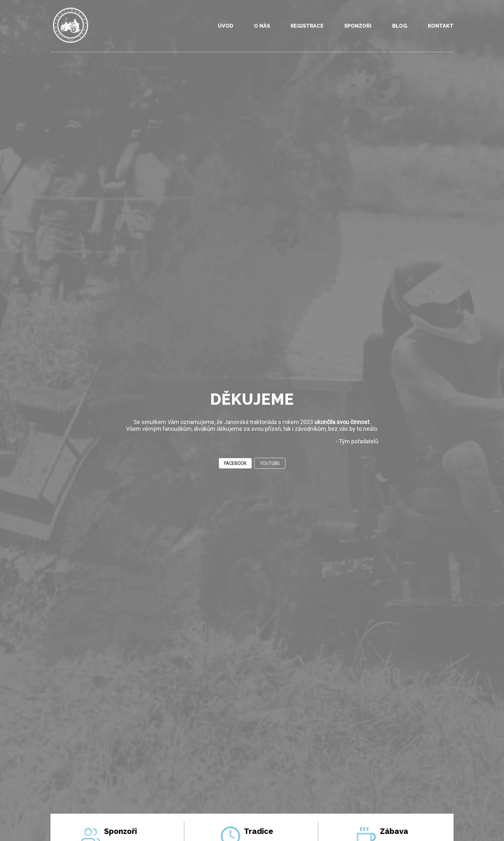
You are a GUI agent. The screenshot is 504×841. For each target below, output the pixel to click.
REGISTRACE (307, 26)
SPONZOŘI (358, 26)
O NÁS (262, 26)
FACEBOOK (235, 463)
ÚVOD (226, 26)
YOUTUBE (270, 463)
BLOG (400, 26)
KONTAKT (441, 26)
